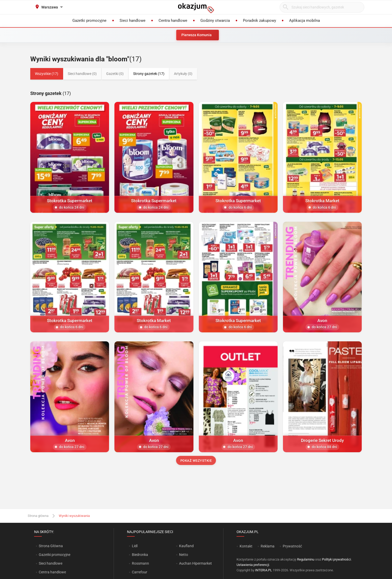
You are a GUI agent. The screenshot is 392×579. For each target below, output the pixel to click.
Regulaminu (306, 559)
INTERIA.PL (263, 570)
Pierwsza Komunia (197, 35)
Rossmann (140, 563)
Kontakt (246, 546)
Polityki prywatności (336, 559)
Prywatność (292, 546)
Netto (184, 555)
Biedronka (140, 555)
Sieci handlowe (51, 563)
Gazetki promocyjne (55, 555)
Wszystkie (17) (47, 74)
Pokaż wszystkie (196, 461)
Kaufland (186, 546)
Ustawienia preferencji (253, 565)
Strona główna (38, 516)
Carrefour (140, 572)
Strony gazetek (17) (149, 74)
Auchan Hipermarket (195, 563)
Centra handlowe (52, 572)
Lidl (135, 546)
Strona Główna (51, 546)
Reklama (268, 546)
